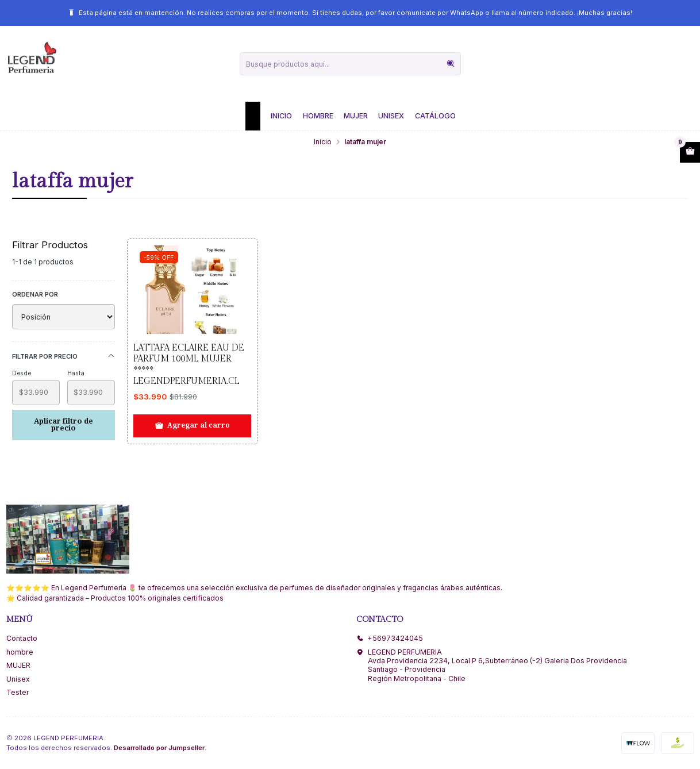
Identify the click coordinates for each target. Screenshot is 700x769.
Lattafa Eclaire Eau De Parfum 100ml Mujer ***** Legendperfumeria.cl (189, 364)
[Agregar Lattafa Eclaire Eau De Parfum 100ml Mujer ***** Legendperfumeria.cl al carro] (192, 426)
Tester (18, 692)
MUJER (18, 665)
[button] (253, 116)
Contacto (22, 638)
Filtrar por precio (64, 356)
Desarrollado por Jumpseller (159, 748)
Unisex (391, 116)
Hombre (318, 116)
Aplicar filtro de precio (64, 425)
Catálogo (435, 116)
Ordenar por (35, 294)
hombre (20, 652)
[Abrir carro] (690, 152)
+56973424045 (390, 638)
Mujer (356, 116)
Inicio (281, 116)
